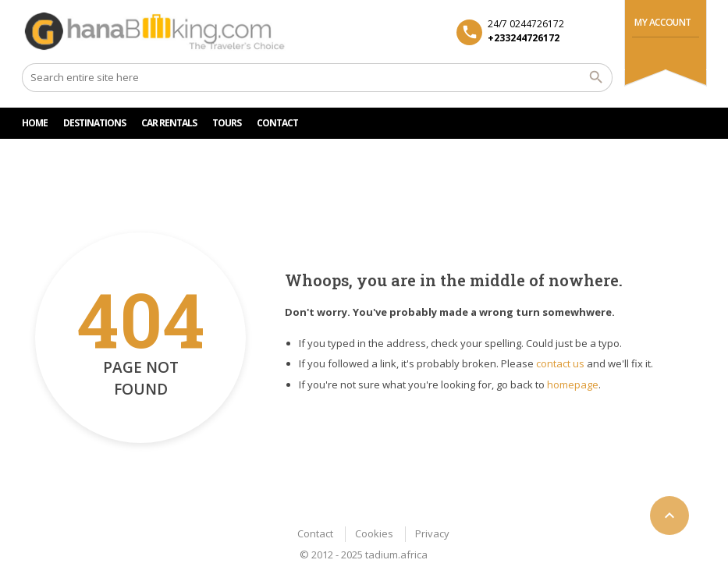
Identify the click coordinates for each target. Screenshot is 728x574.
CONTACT (277, 123)
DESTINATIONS (94, 123)
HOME (35, 123)
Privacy (432, 533)
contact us (560, 363)
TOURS (227, 123)
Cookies (374, 533)
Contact (315, 533)
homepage (573, 384)
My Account (663, 22)
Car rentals (169, 123)
